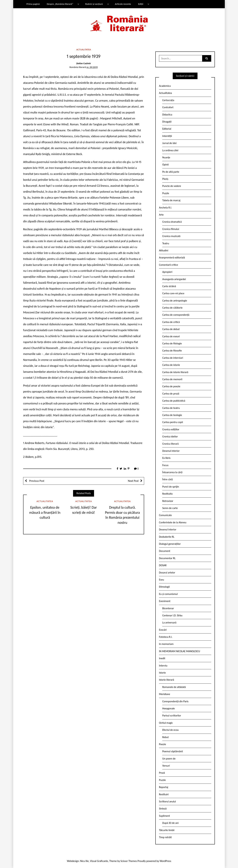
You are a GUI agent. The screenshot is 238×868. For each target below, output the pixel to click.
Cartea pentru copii (173, 422)
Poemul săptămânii (173, 751)
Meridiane (165, 694)
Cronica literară (170, 444)
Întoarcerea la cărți (172, 472)
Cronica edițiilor (171, 429)
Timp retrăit (165, 837)
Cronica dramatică (172, 222)
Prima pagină (33, 4)
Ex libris (166, 458)
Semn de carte (170, 508)
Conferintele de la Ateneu (173, 522)
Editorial (167, 129)
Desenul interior (171, 451)
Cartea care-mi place (173, 293)
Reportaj (164, 787)
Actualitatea (84, 49)
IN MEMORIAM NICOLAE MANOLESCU (179, 651)
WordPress (165, 861)
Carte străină (169, 286)
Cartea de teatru (171, 408)
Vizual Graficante (99, 861)
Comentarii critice (169, 265)
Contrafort (168, 107)
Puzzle (166, 193)
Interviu (163, 666)
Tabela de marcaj (171, 200)
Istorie (162, 673)
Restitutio (167, 494)
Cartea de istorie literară (175, 372)
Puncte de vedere (172, 186)
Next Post (133, 481)
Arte (161, 215)
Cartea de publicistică (174, 401)
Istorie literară (167, 680)
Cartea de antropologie (175, 301)
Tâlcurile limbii (167, 830)
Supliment (164, 816)
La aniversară (169, 623)
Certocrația (168, 100)
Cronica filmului (171, 229)
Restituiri (164, 794)
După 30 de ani (170, 823)
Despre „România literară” (60, 4)
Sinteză (163, 809)
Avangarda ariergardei (174, 279)
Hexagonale (169, 708)
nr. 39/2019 (92, 67)
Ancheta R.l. (165, 208)
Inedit (162, 658)
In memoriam (166, 644)
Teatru (166, 243)
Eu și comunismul (168, 594)
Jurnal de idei (169, 143)
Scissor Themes (129, 861)
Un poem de (169, 759)
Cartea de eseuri (171, 336)
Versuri (166, 766)
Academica (165, 86)
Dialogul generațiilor (170, 544)
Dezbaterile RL (167, 537)
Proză (162, 773)
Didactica (167, 115)
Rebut (166, 737)
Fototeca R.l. (166, 637)
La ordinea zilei (170, 150)
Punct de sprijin (171, 487)
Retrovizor (168, 501)
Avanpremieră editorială (172, 258)
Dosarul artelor (167, 573)
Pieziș (165, 179)
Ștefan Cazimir (84, 63)
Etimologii (164, 587)
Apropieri (167, 272)
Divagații (167, 122)
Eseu (161, 580)
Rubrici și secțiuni (94, 4)
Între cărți (168, 479)
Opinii (165, 165)
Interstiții (167, 136)
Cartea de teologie (172, 415)
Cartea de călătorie (172, 308)
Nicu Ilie (84, 861)
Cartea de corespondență (176, 315)
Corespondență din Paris (175, 701)
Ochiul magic (166, 723)
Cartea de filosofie (172, 351)
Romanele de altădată (174, 687)
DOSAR (163, 565)
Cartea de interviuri (173, 358)
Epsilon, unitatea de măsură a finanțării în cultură (45, 513)
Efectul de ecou (170, 730)
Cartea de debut (171, 329)
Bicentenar (168, 608)
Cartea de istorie (171, 365)
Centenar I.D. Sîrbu (172, 615)
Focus (165, 465)
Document (165, 551)
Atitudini (164, 250)
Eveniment (165, 601)
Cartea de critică (171, 322)
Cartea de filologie (172, 343)
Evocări (163, 630)
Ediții (141, 4)
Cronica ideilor (170, 436)
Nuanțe (166, 157)
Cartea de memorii (172, 379)
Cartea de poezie (171, 386)
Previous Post (36, 481)
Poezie (162, 744)
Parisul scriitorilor (172, 716)
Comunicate (165, 515)
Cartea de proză (171, 394)
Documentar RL (167, 558)
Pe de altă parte (171, 172)
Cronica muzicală (171, 236)
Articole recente (123, 4)
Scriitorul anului (167, 801)
